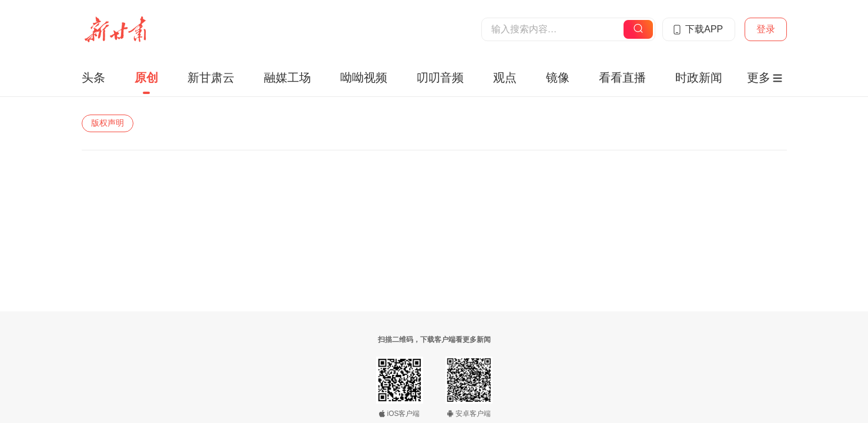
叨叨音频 (440, 78)
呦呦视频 (364, 78)
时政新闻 (699, 78)
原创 (146, 78)
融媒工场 (287, 78)
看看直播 (622, 78)
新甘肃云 (211, 78)
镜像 (558, 78)
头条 (93, 78)
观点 (505, 78)
